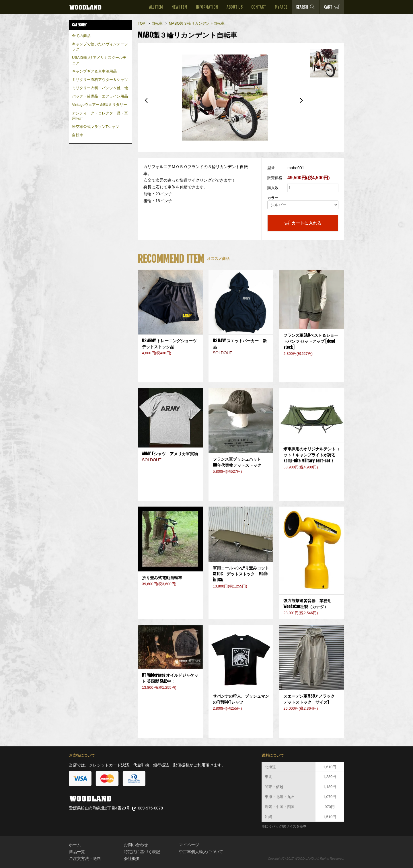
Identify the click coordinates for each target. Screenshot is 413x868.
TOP (142, 23)
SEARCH (306, 7)
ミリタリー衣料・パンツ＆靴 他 (100, 88)
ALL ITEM (156, 7)
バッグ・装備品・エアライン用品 (100, 96)
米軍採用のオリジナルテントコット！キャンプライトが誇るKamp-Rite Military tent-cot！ (311, 455)
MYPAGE (281, 7)
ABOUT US (235, 7)
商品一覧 (77, 852)
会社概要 (132, 859)
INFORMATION (207, 7)
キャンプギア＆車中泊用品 (94, 71)
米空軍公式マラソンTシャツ (96, 127)
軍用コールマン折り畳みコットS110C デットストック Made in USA (241, 574)
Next (301, 100)
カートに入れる (303, 223)
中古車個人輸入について (201, 852)
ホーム (75, 845)
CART (332, 7)
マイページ (189, 845)
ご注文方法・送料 (85, 859)
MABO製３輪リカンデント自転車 (196, 23)
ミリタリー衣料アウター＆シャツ (100, 80)
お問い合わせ (136, 845)
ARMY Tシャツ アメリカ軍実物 (170, 454)
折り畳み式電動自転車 (164, 578)
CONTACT (259, 7)
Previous (146, 100)
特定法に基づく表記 (142, 852)
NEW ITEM (179, 7)
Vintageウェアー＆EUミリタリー (100, 105)
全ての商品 (81, 36)
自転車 (78, 135)
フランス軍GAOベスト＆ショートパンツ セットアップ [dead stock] (311, 341)
